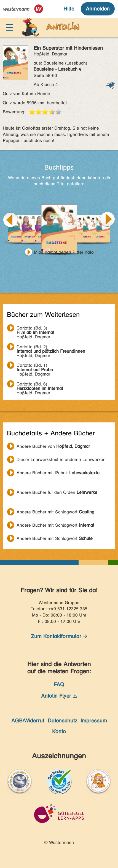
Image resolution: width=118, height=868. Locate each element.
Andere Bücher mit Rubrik (58, 473)
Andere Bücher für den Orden (57, 492)
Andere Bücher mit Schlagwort (55, 512)
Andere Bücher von (53, 446)
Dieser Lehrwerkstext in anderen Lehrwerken (61, 460)
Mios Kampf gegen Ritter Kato (64, 252)
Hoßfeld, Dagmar (35, 329)
